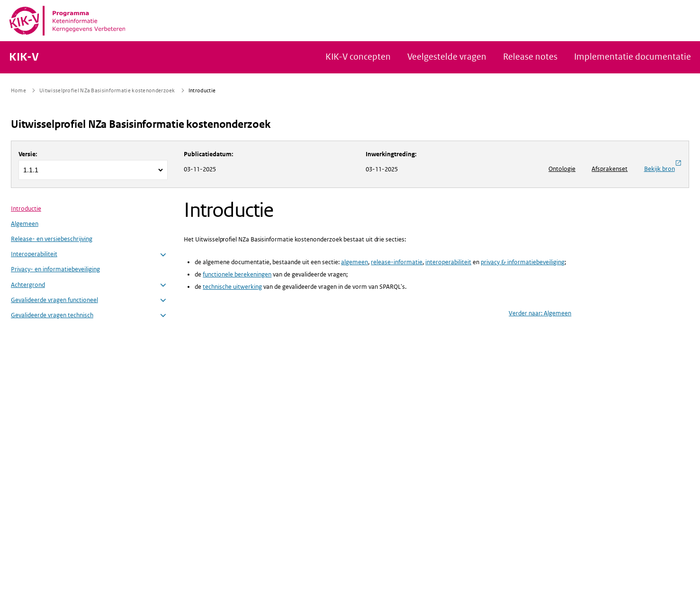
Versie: (28, 154)
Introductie (26, 209)
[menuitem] (90, 262)
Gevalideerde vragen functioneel (54, 300)
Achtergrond (28, 285)
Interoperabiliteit (34, 254)
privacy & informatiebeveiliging (523, 262)
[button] (163, 255)
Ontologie (562, 169)
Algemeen (25, 224)
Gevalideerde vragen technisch (52, 315)
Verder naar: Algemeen (540, 313)
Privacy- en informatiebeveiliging (55, 269)
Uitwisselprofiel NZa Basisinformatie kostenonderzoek (141, 124)
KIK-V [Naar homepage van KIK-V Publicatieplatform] (24, 57)
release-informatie (397, 262)
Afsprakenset (610, 169)
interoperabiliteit (448, 262)
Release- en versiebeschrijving (52, 239)
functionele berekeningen (237, 274)
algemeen (354, 262)
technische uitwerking (232, 287)
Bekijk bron (663, 166)
